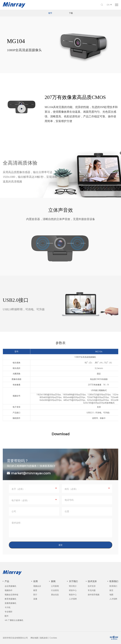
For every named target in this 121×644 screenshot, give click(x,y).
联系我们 (113, 586)
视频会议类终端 (11, 595)
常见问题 (92, 590)
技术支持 (92, 586)
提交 (61, 547)
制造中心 (73, 595)
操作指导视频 (94, 595)
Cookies (53, 638)
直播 (35, 599)
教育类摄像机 (10, 599)
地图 (111, 595)
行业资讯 (55, 590)
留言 (111, 590)
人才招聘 (73, 599)
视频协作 (9, 590)
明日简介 (73, 586)
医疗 (35, 595)
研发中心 (73, 590)
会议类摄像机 (10, 586)
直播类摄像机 (10, 603)
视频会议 (37, 586)
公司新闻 (55, 586)
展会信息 (55, 595)
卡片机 (8, 607)
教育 (35, 590)
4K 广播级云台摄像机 (14, 620)
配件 (7, 616)
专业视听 (9, 612)
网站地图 (34, 638)
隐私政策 (44, 638)
